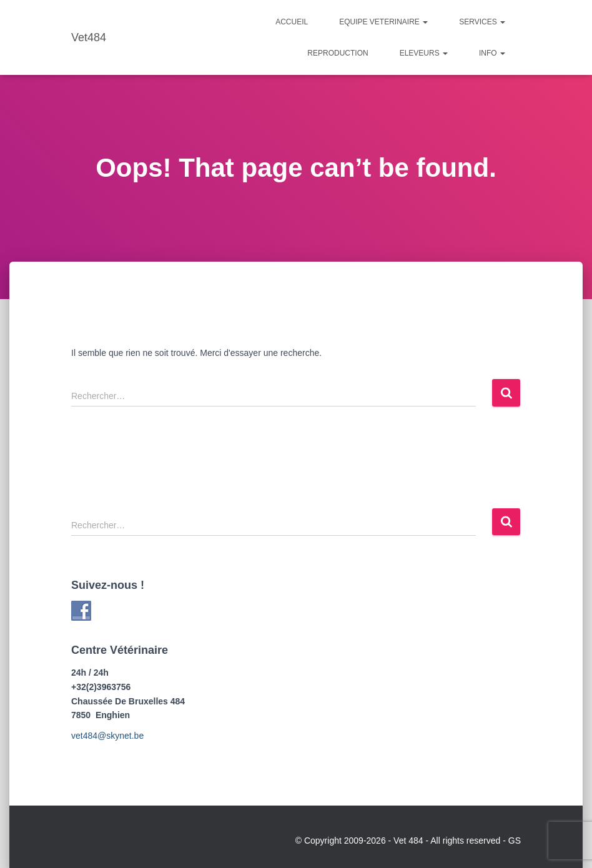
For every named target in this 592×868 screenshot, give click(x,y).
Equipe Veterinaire (383, 22)
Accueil (292, 22)
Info (492, 53)
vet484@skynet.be (107, 736)
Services (482, 22)
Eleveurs (424, 53)
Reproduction (338, 53)
